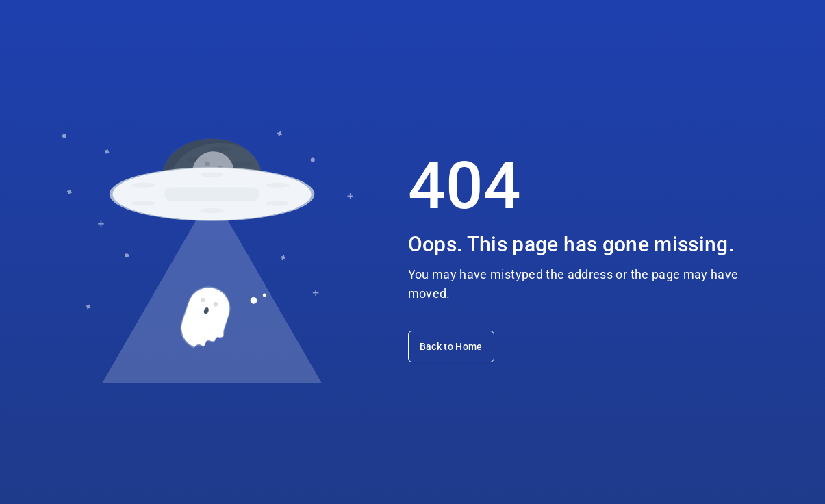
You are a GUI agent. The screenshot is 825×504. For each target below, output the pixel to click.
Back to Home (451, 346)
